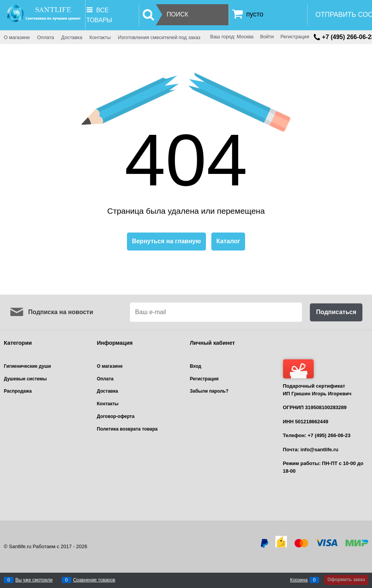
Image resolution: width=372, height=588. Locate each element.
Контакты (100, 37)
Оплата (46, 37)
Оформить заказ (346, 580)
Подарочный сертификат (314, 374)
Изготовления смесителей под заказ (159, 37)
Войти (267, 37)
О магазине (17, 37)
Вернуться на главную (166, 241)
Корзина (299, 580)
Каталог (228, 241)
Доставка (72, 37)
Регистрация (295, 37)
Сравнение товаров (94, 580)
